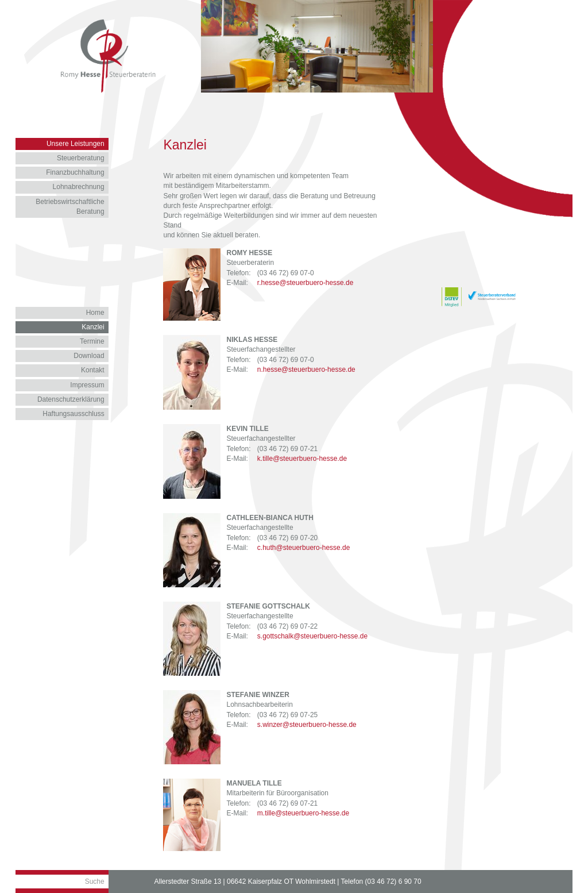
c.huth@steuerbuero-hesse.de (304, 548)
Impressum (87, 385)
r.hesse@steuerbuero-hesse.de (305, 283)
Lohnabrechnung (79, 187)
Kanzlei (93, 327)
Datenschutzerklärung (71, 399)
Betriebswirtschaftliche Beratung (70, 207)
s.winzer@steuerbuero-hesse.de (307, 725)
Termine (92, 341)
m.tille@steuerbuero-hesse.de (303, 813)
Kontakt (93, 370)
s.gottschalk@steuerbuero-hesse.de (312, 636)
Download (89, 356)
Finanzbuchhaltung (75, 172)
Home (95, 313)
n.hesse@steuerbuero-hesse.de (306, 369)
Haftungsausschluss (73, 414)
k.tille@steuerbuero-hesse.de (302, 459)
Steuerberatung (81, 158)
